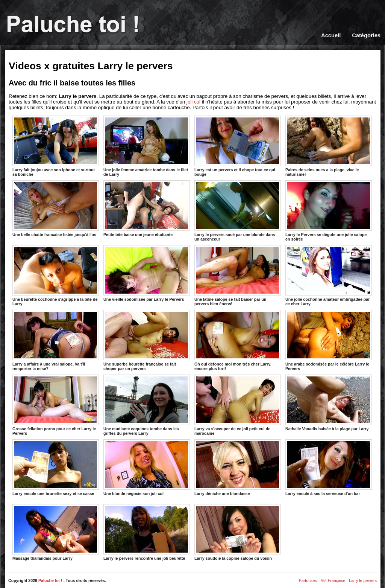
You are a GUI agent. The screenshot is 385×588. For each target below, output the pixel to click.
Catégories (366, 35)
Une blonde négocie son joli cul (147, 468)
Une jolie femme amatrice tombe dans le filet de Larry (147, 146)
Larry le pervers (363, 580)
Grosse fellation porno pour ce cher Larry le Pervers (56, 405)
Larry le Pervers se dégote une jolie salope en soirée (329, 210)
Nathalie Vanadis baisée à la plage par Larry (329, 403)
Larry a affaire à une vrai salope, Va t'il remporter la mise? (56, 340)
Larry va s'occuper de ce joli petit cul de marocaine (238, 405)
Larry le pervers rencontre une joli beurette (147, 532)
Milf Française (333, 580)
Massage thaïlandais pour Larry (56, 532)
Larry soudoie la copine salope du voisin (238, 532)
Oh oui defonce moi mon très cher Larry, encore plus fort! (238, 340)
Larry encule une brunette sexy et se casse (56, 468)
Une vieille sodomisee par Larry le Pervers (147, 273)
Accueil (331, 35)
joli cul (193, 102)
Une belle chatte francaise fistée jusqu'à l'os (56, 209)
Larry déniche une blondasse (238, 468)
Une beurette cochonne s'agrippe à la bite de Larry (56, 275)
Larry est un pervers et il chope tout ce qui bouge (238, 146)
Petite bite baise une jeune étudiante (147, 209)
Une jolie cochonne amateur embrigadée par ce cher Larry (329, 275)
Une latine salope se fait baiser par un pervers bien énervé (238, 275)
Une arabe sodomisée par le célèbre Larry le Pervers (329, 340)
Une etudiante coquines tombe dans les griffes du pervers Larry (147, 405)
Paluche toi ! (50, 580)
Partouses (308, 580)
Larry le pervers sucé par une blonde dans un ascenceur (238, 210)
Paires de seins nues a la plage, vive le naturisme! (329, 146)
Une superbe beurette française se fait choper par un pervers (147, 340)
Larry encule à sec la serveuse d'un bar (329, 468)
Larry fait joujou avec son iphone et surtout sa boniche (56, 146)
